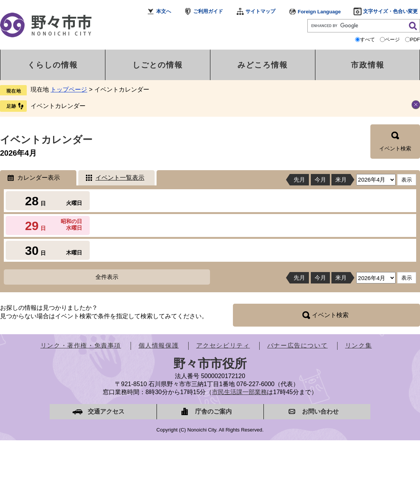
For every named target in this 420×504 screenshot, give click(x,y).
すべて (367, 39)
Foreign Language (319, 12)
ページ (392, 39)
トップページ (69, 89)
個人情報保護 (159, 345)
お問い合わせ (320, 411)
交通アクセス (106, 411)
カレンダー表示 (39, 178)
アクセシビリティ (223, 345)
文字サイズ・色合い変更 (390, 11)
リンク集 (359, 345)
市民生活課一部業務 (239, 392)
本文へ (164, 11)
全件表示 (107, 277)
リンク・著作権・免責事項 (81, 345)
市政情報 (368, 65)
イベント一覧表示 (120, 178)
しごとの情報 (158, 65)
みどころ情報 (263, 65)
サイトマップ (260, 11)
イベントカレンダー (58, 106)
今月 (320, 180)
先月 (299, 180)
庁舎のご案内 (213, 411)
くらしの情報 (53, 65)
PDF (415, 39)
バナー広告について (297, 345)
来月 (341, 180)
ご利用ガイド (208, 11)
